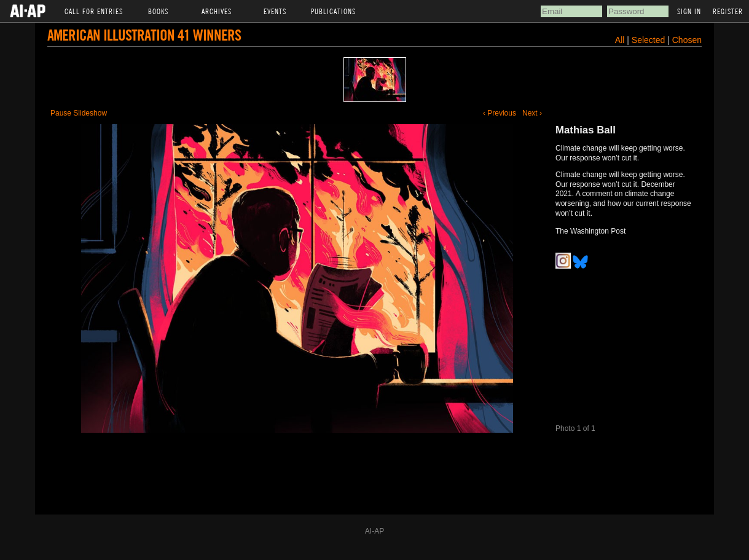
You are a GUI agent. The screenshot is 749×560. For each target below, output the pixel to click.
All (620, 40)
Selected (649, 40)
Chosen (687, 40)
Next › (532, 113)
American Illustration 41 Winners (144, 35)
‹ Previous (500, 113)
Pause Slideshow (79, 113)
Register (728, 11)
